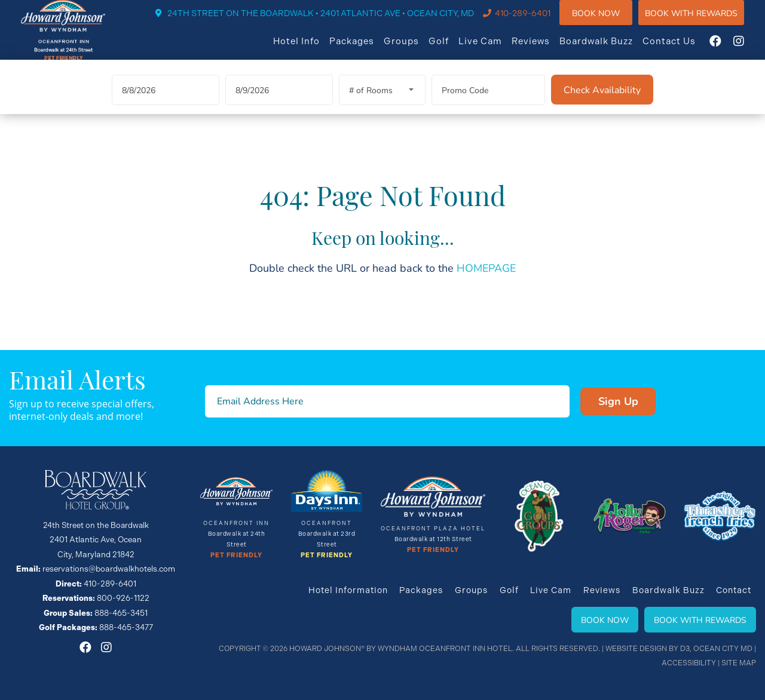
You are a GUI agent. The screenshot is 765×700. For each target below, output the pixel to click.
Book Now (608, 21)
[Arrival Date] (166, 104)
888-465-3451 (121, 612)
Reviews (543, 49)
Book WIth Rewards (703, 21)
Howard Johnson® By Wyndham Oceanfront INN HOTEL (405, 649)
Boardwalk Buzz (608, 49)
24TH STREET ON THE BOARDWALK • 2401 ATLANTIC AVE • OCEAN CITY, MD (333, 22)
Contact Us (681, 49)
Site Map (739, 663)
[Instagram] (751, 49)
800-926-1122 (123, 598)
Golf (451, 49)
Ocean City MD (723, 649)
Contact (734, 590)
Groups (413, 49)
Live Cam (492, 49)
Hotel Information (349, 590)
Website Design (638, 649)
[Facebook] (727, 49)
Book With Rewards (700, 620)
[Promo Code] (488, 104)
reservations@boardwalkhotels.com (109, 569)
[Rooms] (382, 104)
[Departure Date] (279, 104)
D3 (686, 649)
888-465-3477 (126, 626)
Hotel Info (308, 49)
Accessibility (690, 663)
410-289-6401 (535, 22)
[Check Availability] (602, 104)
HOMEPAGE (486, 282)
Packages (364, 49)
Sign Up (597, 401)
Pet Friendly (237, 556)
